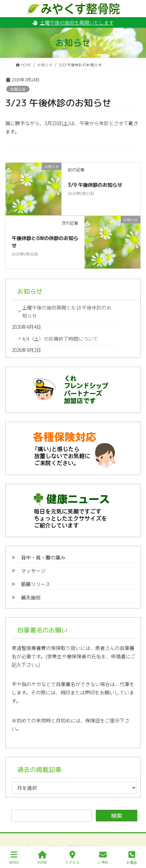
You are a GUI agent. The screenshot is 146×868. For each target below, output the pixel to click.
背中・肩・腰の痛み (43, 557)
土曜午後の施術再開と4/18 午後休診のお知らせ (67, 311)
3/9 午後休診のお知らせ (95, 185)
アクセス (72, 858)
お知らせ (18, 89)
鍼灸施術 (31, 597)
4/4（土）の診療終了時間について (60, 339)
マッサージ (33, 571)
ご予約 (103, 858)
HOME (42, 858)
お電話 (132, 858)
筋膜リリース (36, 584)
